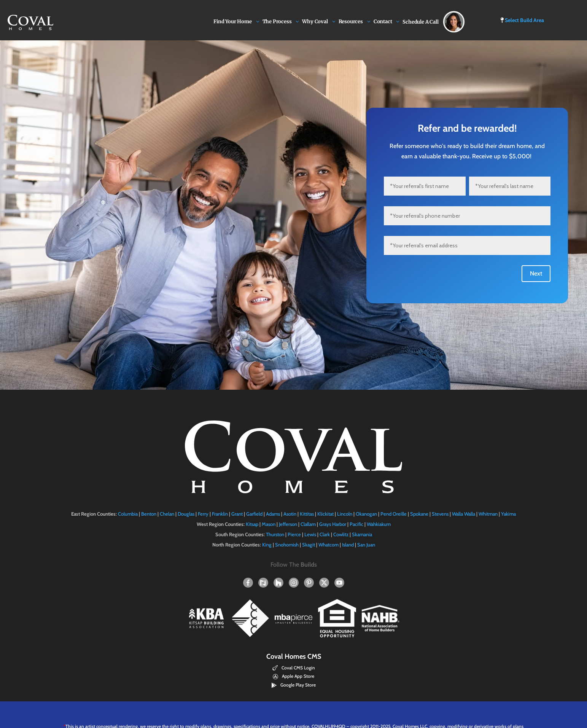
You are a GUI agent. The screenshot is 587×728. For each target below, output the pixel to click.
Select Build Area (522, 20)
